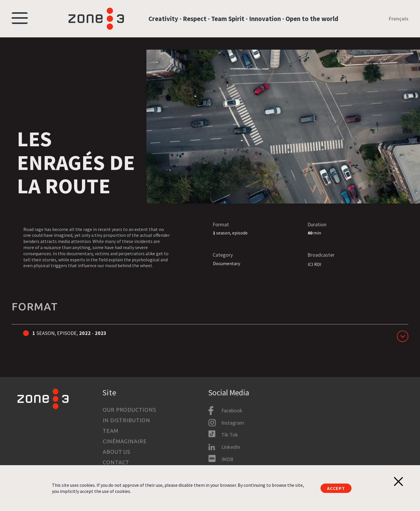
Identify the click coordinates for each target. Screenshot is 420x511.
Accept (336, 488)
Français (399, 19)
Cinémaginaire (125, 441)
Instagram (233, 423)
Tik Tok (230, 435)
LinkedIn (231, 447)
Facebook (232, 410)
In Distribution (126, 420)
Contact (116, 462)
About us (117, 452)
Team (111, 431)
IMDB (227, 459)
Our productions (129, 410)
